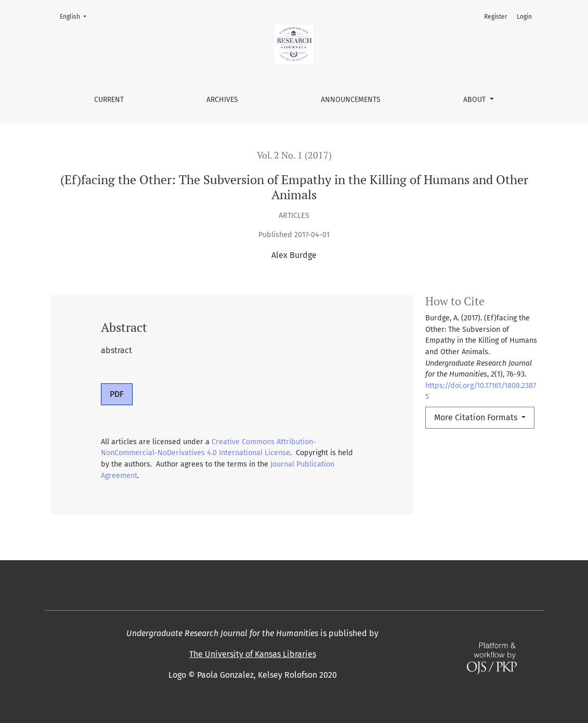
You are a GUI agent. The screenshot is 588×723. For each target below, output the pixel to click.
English (76, 16)
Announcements (351, 100)
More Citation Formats (477, 417)
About (475, 100)
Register (496, 17)
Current (109, 100)
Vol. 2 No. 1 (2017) (294, 155)
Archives (222, 100)
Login (524, 17)
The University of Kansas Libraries (253, 654)
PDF (117, 394)
